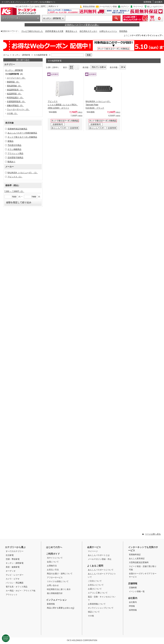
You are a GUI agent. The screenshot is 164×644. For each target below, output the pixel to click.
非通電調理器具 (16, 102)
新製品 (10, 141)
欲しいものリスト (155, 7)
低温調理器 (14, 94)
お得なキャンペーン (108, 31)
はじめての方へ (22, 6)
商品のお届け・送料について (60, 574)
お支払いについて (96, 585)
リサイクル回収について (58, 581)
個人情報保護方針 (55, 593)
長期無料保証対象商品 (17, 129)
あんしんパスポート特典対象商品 (22, 133)
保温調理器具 (15, 90)
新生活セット (72, 31)
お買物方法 (52, 566)
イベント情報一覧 (137, 591)
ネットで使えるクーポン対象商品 (22, 137)
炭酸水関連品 (15, 106)
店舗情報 (133, 583)
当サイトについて (55, 558)
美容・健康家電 (13, 567)
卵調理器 (13, 82)
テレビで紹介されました (32, 31)
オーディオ (11, 571)
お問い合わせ (53, 585)
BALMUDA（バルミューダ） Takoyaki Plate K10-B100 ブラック (98, 105)
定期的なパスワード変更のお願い (82, 25)
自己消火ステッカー (88, 31)
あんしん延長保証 (137, 558)
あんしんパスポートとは (99, 555)
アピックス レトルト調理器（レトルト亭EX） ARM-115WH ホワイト (63, 105)
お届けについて (95, 589)
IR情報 (132, 606)
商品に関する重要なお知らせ (61, 608)
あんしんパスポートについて (101, 570)
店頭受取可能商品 (15, 158)
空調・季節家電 (13, 559)
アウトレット (12, 595)
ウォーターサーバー (18, 109)
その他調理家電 (41, 55)
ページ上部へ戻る (153, 534)
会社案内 (158, 2)
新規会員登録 (89, 7)
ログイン (125, 7)
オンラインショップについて (101, 608)
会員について (53, 562)
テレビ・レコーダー (15, 575)
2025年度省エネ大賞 (54, 31)
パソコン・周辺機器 (15, 583)
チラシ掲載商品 (14, 149)
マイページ (138, 7)
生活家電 (10, 555)
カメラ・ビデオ (13, 579)
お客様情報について (97, 604)
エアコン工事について (98, 593)
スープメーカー (16, 78)
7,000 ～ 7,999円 (14, 191)
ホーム (6, 55)
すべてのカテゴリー (15, 551)
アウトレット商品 (15, 153)
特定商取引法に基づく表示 (59, 589)
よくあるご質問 (38, 6)
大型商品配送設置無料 (139, 562)
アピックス (15, 177)
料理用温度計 (15, 98)
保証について (94, 612)
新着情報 (51, 604)
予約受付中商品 (14, 145)
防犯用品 (123, 31)
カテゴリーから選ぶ (11, 18)
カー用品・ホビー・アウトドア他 (20, 591)
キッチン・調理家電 (52, 18)
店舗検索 (133, 588)
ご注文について (95, 581)
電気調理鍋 (14, 86)
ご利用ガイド (53, 6)
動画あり (11, 162)
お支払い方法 (53, 570)
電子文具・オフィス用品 (17, 587)
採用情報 (147, 2)
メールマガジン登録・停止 (100, 559)
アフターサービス (55, 578)
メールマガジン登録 (108, 7)
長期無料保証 (135, 555)
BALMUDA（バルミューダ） (23, 173)
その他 (12, 113)
